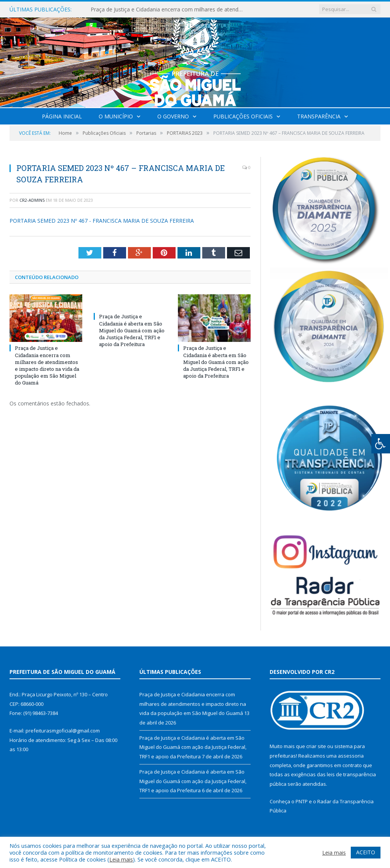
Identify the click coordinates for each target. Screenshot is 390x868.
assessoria (351, 756)
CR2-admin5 (32, 200)
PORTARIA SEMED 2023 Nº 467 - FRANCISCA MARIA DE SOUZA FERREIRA (102, 221)
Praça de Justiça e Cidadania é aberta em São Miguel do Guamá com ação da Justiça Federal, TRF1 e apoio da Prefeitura (132, 330)
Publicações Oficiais (243, 116)
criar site (316, 746)
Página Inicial (62, 116)
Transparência (319, 116)
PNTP (302, 801)
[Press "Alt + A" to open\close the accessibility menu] (381, 444)
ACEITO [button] (366, 852)
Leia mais (121, 859)
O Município (116, 116)
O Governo (173, 116)
